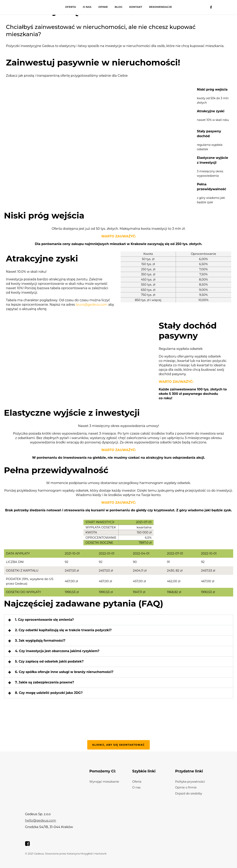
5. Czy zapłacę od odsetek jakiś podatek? (49, 661)
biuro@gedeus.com (92, 305)
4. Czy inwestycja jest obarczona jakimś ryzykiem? (57, 651)
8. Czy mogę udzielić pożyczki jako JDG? (49, 693)
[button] (119, 620)
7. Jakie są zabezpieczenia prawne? (45, 682)
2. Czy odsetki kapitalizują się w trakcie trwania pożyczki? (63, 630)
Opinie (103, 7)
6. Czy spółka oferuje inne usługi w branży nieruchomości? (64, 672)
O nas (87, 7)
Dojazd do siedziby (189, 793)
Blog (119, 7)
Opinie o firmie (186, 787)
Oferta (71, 7)
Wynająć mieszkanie (104, 782)
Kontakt (136, 7)
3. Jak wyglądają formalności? (40, 641)
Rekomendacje (160, 7)
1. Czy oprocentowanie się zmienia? (45, 620)
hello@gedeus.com (41, 821)
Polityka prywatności (190, 782)
